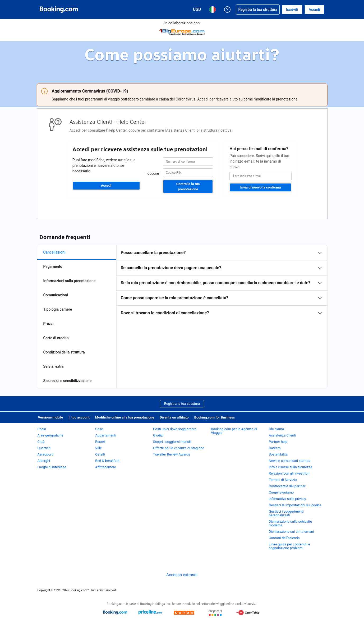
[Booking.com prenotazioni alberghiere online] (59, 10)
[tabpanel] (222, 283)
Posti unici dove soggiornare (175, 429)
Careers (275, 448)
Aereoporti (46, 454)
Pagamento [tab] (53, 266)
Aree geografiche (50, 435)
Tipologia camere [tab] (58, 309)
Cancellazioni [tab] (54, 252)
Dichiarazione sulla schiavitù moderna (291, 523)
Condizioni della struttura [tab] (64, 352)
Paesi (42, 429)
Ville (98, 448)
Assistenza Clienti (282, 435)
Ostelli (100, 454)
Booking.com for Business (215, 417)
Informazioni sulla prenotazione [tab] (70, 281)
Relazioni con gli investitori (289, 473)
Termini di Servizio (283, 480)
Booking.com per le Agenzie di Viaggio (234, 431)
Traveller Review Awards (172, 454)
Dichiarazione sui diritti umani (291, 532)
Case (99, 429)
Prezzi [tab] (49, 324)
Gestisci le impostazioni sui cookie (295, 505)
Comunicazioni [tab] (56, 295)
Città (41, 442)
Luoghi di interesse (52, 467)
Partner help (278, 442)
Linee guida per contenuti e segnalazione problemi (289, 546)
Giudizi (158, 435)
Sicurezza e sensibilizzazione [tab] (68, 381)
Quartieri (44, 448)
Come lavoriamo (281, 492)
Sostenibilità (278, 454)
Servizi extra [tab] (54, 366)
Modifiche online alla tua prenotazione (125, 417)
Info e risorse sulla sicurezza (291, 467)
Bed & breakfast (107, 461)
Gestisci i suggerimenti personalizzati (286, 513)
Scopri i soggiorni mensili (172, 442)
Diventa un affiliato (174, 417)
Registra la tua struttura (182, 404)
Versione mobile (51, 417)
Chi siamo (277, 429)
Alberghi (44, 461)
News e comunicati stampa (290, 461)
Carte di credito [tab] (56, 338)
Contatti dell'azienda (284, 538)
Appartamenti (106, 435)
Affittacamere (106, 467)
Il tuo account (79, 417)
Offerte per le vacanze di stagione (179, 448)
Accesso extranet (182, 575)
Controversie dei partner (287, 486)
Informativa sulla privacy (287, 499)
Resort (100, 442)
